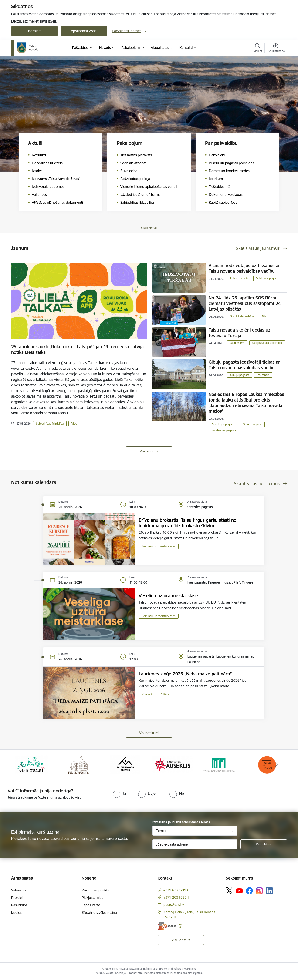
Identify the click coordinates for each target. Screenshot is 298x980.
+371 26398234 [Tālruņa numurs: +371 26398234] (176, 897)
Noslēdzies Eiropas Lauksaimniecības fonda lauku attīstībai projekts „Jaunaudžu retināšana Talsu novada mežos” (246, 403)
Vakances (19, 890)
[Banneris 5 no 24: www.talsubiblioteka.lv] (220, 764)
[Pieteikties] (264, 844)
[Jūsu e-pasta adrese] (195, 844)
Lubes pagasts (239, 278)
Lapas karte (91, 905)
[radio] (119, 793)
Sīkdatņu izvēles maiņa (99, 912)
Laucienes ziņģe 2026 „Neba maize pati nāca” (185, 674)
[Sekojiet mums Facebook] (249, 891)
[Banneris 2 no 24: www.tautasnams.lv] (78, 764)
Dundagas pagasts (223, 424)
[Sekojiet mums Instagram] (259, 891)
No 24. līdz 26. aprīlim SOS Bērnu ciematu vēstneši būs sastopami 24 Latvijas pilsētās (245, 303)
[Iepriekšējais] (22, 765)
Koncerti (147, 694)
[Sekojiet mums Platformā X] (229, 891)
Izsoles (16, 912)
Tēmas (161, 831)
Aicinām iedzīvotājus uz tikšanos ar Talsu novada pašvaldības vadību (244, 268)
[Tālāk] (276, 765)
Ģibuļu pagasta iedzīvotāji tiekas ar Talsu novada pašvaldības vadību (244, 365)
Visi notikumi (149, 733)
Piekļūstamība (93, 898)
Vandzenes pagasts (224, 430)
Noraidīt (34, 31)
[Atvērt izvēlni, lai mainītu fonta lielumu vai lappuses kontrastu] (276, 49)
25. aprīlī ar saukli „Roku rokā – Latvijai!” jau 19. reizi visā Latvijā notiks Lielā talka (77, 349)
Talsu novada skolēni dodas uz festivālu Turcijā (239, 333)
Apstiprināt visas (84, 31)
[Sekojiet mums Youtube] (239, 890)
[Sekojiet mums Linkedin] (269, 891)
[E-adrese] (167, 926)
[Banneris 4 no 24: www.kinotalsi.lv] (173, 764)
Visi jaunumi (149, 451)
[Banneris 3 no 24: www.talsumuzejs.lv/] (125, 764)
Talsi (265, 316)
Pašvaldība (19, 905)
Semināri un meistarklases (159, 546)
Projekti (17, 898)
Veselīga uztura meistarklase (168, 596)
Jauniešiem (237, 343)
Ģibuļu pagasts (240, 375)
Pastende (263, 375)
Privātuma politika (96, 890)
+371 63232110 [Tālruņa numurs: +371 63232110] (176, 890)
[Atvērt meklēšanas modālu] (258, 49)
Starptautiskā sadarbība (267, 343)
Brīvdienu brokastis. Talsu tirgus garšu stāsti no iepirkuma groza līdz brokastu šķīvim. (188, 523)
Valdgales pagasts (268, 278)
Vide (74, 424)
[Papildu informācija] (180, 926)
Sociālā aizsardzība (242, 316)
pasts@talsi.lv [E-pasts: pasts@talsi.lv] (174, 905)
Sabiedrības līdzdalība (50, 424)
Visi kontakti (181, 940)
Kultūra (165, 694)
